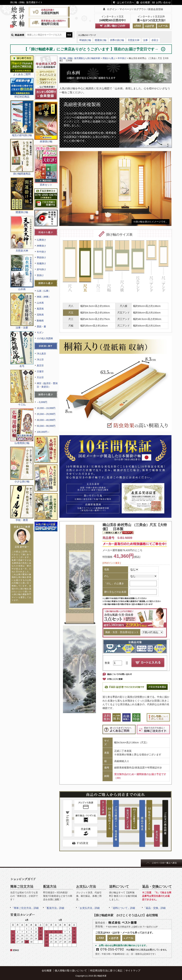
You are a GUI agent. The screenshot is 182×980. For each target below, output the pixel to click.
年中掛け (41, 252)
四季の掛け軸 (117, 40)
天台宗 (40, 377)
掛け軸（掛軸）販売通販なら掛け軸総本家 (80, 58)
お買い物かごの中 (115, 26)
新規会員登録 (156, 9)
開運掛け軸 (101, 40)
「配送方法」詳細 (54, 908)
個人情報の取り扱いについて (71, 971)
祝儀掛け (41, 263)
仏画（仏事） (44, 291)
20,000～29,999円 (46, 414)
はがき (150, 26)
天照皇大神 (134, 40)
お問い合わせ (163, 2)
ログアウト (140, 9)
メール (164, 26)
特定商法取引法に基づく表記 (106, 971)
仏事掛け (41, 240)
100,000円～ (43, 432)
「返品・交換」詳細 (154, 908)
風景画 (40, 309)
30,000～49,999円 (46, 420)
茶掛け (40, 275)
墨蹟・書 (41, 327)
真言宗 (40, 365)
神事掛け (41, 246)
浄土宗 (40, 360)
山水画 (40, 303)
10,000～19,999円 (46, 408)
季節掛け (41, 257)
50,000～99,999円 (46, 426)
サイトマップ (133, 971)
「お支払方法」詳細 (88, 908)
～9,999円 (42, 402)
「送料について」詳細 (123, 908)
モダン (40, 332)
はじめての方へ (126, 2)
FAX (138, 26)
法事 (145, 40)
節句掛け (41, 269)
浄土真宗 (41, 354)
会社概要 (145, 2)
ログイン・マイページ (119, 9)
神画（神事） (44, 297)
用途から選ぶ (109, 58)
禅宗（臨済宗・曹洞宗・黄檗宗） (47, 385)
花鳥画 (40, 315)
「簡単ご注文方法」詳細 (25, 908)
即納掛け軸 (85, 40)
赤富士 (155, 40)
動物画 (40, 321)
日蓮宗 (40, 371)
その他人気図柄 (45, 338)
